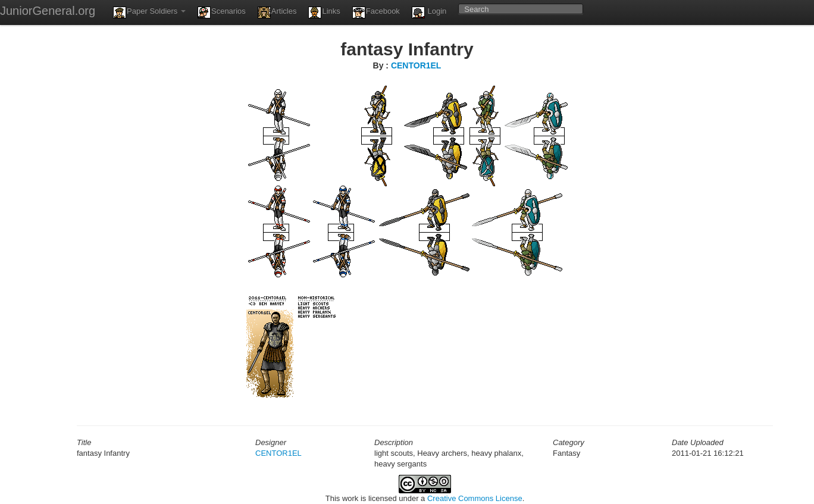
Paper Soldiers (149, 12)
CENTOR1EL (416, 65)
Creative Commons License (475, 498)
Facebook (376, 12)
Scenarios (222, 12)
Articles (277, 12)
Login (429, 12)
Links (324, 12)
